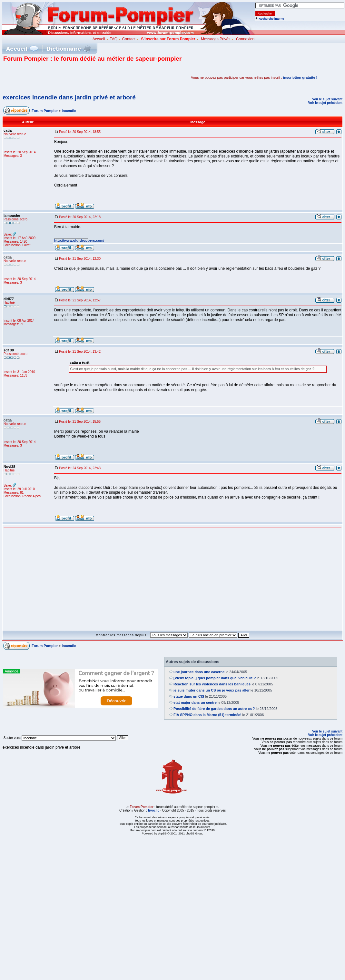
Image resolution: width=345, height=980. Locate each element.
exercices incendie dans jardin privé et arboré (69, 97)
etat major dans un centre (195, 702)
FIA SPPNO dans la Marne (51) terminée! (207, 715)
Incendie (69, 111)
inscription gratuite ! (300, 77)
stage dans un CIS (189, 696)
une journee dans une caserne (199, 672)
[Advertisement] (79, 77)
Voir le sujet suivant (327, 99)
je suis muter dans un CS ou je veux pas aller (212, 690)
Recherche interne (271, 19)
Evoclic (154, 810)
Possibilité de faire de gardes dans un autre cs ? (214, 709)
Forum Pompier (45, 111)
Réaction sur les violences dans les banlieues (212, 684)
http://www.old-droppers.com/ (79, 240)
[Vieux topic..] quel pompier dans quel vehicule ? (215, 678)
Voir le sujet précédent (325, 103)
